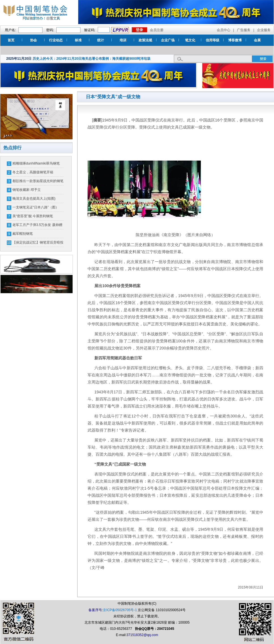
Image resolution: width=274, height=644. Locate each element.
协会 (33, 40)
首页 (11, 40)
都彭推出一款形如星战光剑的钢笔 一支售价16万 (38, 182)
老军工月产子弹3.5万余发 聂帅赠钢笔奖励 (37, 226)
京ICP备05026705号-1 (120, 610)
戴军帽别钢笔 (23, 234)
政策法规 (145, 40)
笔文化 (190, 40)
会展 (257, 40)
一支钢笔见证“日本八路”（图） (36, 207)
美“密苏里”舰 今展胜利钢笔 (33, 216)
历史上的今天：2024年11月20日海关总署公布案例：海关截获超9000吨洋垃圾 (92, 59)
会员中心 (224, 30)
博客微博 (235, 40)
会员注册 (157, 30)
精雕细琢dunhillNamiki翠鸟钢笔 (36, 163)
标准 (78, 40)
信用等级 (213, 40)
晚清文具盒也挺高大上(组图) (34, 199)
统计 (101, 40)
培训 (123, 40)
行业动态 (56, 40)
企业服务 (264, 30)
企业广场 (168, 40)
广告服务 (244, 30)
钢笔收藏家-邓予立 (27, 190)
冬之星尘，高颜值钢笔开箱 (33, 172)
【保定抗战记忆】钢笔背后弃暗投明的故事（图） (38, 244)
